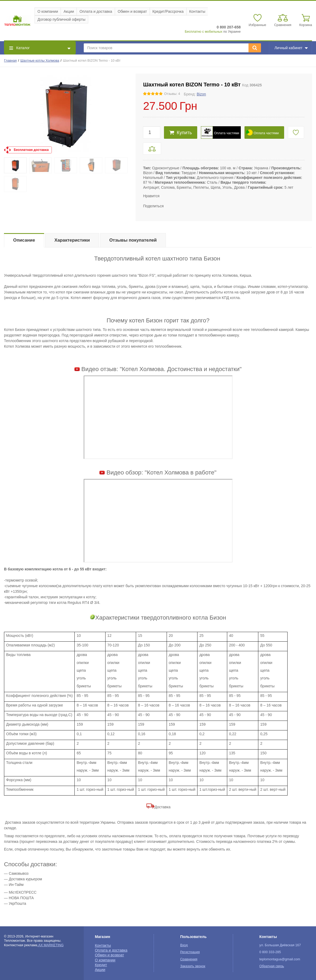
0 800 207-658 (229, 27)
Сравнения (189, 959)
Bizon (201, 94)
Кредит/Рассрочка (168, 11)
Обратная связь (272, 966)
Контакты (197, 11)
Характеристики (72, 240)
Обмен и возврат (132, 11)
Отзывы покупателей (133, 240)
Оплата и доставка (96, 11)
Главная (10, 61)
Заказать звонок (193, 966)
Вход (184, 945)
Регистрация (190, 952)
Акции (69, 11)
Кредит (101, 965)
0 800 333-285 (270, 952)
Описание (24, 240)
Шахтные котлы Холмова (40, 61)
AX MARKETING (51, 945)
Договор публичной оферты (61, 19)
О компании (48, 11)
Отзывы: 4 (172, 94)
